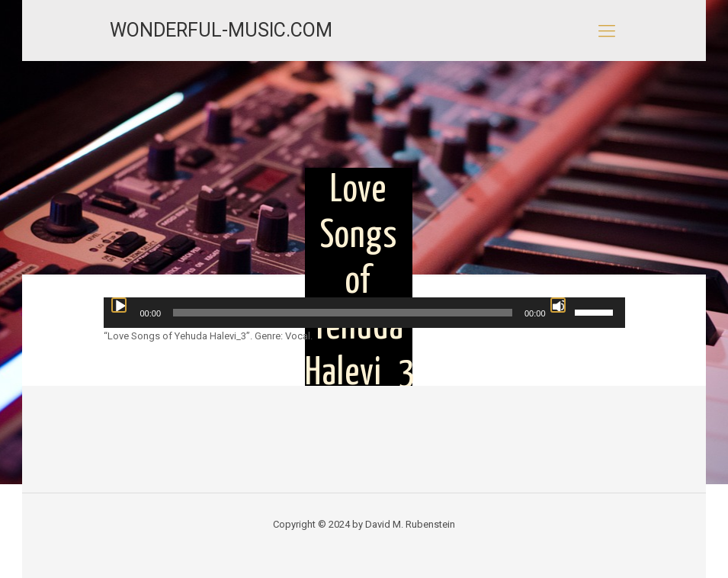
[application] (364, 313)
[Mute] (558, 305)
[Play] (119, 305)
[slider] (343, 313)
